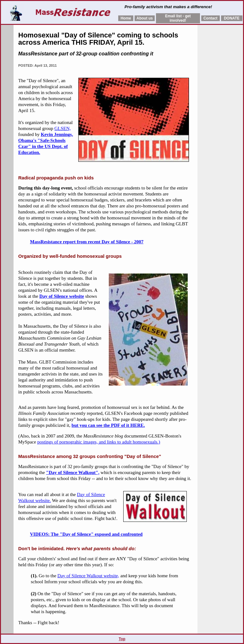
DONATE (232, 18)
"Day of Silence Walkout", (73, 472)
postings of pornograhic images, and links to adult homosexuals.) (99, 442)
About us (145, 18)
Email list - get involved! (178, 18)
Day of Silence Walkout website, (88, 576)
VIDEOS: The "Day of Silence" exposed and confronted (86, 534)
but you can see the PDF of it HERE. (108, 425)
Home (126, 18)
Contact (211, 18)
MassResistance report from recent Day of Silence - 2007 (87, 242)
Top (122, 639)
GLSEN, (63, 128)
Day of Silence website (62, 296)
